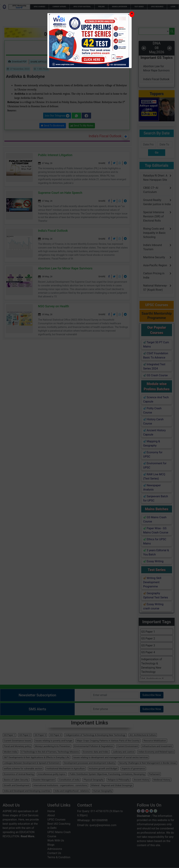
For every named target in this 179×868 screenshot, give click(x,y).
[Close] (132, 14)
